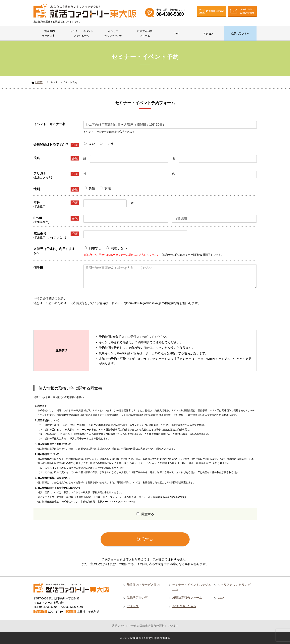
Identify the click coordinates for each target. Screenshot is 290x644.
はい (92, 144)
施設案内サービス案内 (50, 33)
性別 (56, 189)
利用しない (119, 248)
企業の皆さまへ (240, 34)
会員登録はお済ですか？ (56, 145)
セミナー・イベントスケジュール (82, 33)
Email (56, 218)
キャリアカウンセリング (113, 33)
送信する (145, 539)
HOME (39, 82)
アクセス (208, 34)
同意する (148, 514)
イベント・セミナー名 (49, 124)
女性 (108, 188)
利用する (95, 248)
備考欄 (38, 267)
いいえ (109, 144)
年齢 (56, 203)
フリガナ (56, 174)
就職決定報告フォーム (145, 33)
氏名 (56, 158)
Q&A (177, 34)
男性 (92, 188)
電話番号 (56, 234)
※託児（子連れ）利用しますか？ (54, 251)
